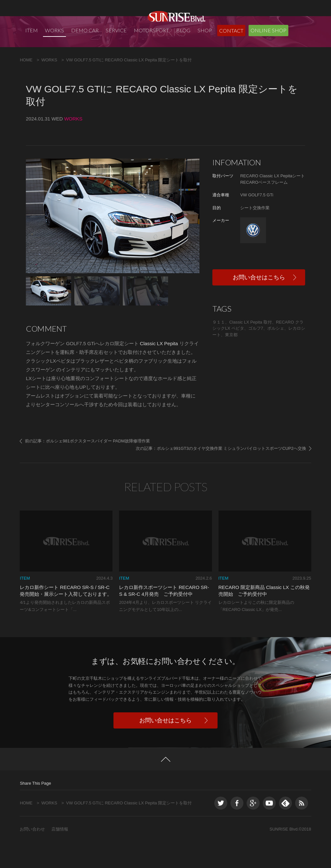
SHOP (205, 30)
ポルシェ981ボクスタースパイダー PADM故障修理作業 (98, 467)
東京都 (231, 361)
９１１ (219, 348)
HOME (26, 86)
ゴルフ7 (256, 354)
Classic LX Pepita (158, 369)
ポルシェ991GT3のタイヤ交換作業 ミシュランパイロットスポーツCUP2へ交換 (231, 474)
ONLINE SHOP (268, 30)
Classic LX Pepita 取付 (251, 348)
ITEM (32, 30)
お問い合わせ (32, 855)
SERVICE (116, 30)
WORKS (54, 30)
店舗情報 (60, 855)
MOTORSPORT (151, 30)
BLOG (183, 30)
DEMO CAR (85, 30)
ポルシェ (276, 354)
